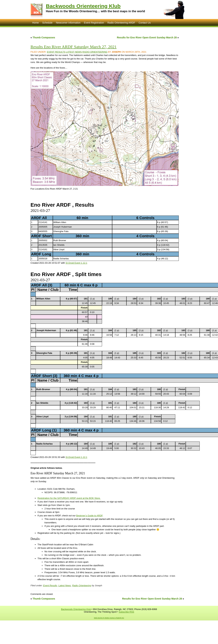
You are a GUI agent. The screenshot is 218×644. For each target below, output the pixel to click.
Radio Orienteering (95, 52)
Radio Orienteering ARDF (121, 23)
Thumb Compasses (44, 37)
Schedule (47, 23)
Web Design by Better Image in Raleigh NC (109, 618)
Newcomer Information (68, 23)
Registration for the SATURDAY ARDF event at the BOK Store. (69, 498)
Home (35, 23)
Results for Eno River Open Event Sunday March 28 (147, 37)
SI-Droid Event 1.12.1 (76, 263)
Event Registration (94, 23)
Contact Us (145, 23)
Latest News (74, 52)
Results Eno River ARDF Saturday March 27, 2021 (74, 47)
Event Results (56, 52)
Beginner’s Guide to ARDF (89, 516)
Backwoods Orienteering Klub (83, 6)
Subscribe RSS (126, 612)
